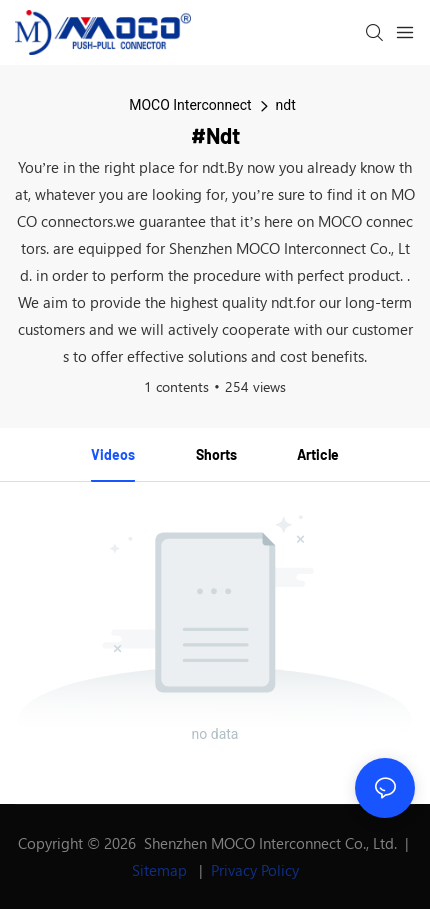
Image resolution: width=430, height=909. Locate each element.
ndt (286, 105)
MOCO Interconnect (190, 105)
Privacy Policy (255, 870)
